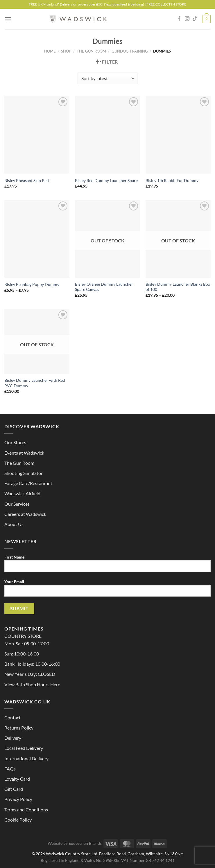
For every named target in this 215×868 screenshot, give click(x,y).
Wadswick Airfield (22, 493)
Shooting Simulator (24, 473)
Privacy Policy (18, 799)
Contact (12, 717)
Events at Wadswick (24, 453)
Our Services (17, 504)
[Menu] (8, 19)
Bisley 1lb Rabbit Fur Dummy (172, 180)
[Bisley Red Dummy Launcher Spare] (107, 135)
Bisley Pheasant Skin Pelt (27, 180)
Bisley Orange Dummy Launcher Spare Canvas (104, 287)
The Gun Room (91, 51)
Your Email (107, 590)
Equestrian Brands (85, 843)
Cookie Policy (18, 820)
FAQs (10, 769)
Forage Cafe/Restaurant (28, 483)
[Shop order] (107, 78)
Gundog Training (130, 51)
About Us (14, 524)
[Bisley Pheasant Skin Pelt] (37, 135)
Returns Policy (19, 728)
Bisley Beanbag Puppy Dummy (32, 284)
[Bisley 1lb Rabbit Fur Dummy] (178, 135)
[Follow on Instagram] (187, 19)
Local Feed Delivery (24, 748)
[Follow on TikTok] (195, 19)
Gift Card (14, 789)
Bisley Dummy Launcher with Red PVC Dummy (35, 383)
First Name (107, 566)
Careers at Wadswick (25, 514)
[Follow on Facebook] (179, 19)
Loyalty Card (17, 779)
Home (50, 51)
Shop (66, 51)
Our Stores (15, 442)
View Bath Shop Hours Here (32, 684)
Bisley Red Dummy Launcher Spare (106, 180)
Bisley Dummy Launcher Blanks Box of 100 (178, 287)
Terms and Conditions (26, 810)
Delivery (13, 738)
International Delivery (26, 758)
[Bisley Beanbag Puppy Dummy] (37, 239)
